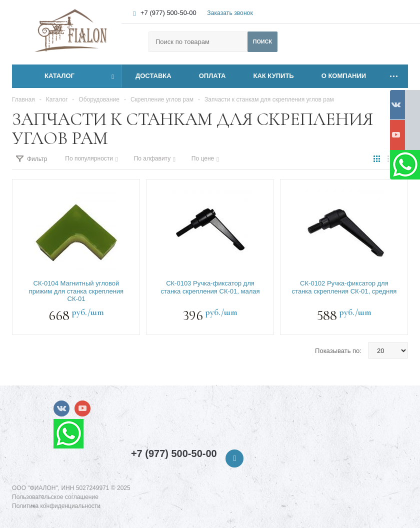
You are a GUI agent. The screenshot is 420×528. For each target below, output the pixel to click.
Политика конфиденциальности (56, 506)
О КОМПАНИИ (344, 76)
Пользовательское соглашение (55, 497)
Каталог (48, 76)
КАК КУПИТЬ (274, 76)
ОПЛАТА (212, 76)
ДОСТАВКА (153, 76)
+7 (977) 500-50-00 (168, 13)
